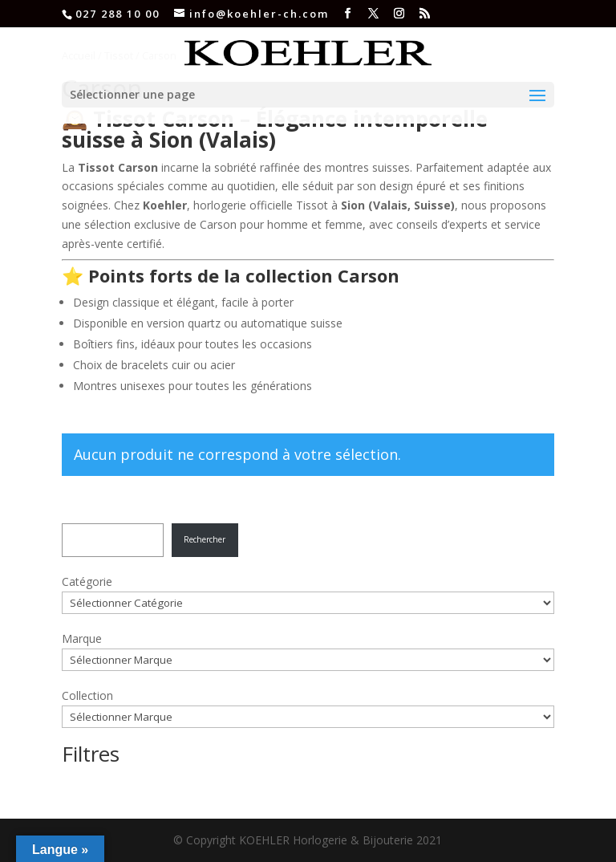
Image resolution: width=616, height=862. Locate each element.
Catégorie (87, 581)
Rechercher (205, 539)
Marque (82, 638)
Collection (87, 695)
